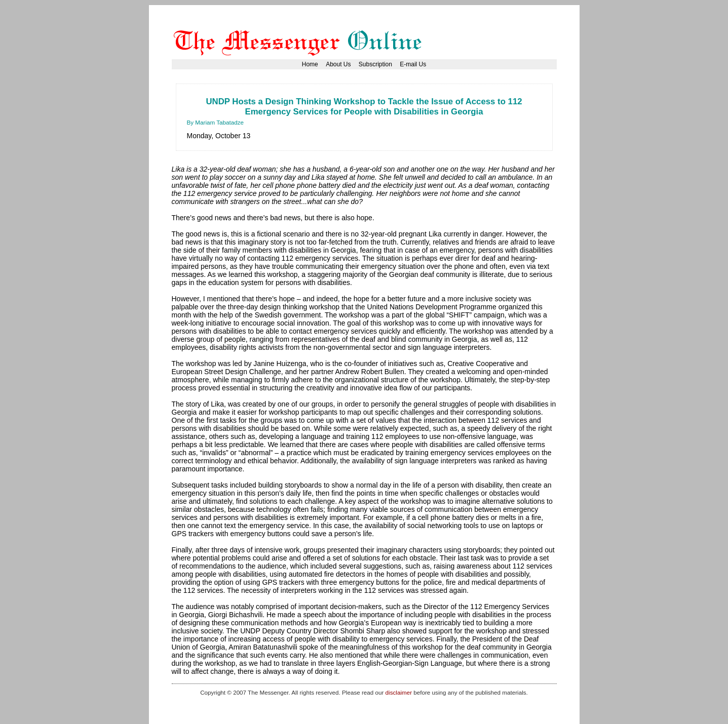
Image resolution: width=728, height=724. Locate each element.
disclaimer (399, 692)
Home (310, 64)
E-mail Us (413, 64)
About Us (338, 64)
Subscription (375, 64)
